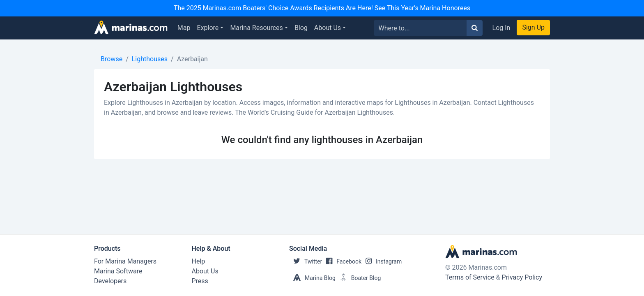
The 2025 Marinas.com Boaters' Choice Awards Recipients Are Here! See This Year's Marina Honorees (322, 8)
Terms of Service (470, 277)
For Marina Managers (125, 261)
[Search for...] (420, 28)
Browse (112, 59)
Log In (501, 28)
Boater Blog (358, 278)
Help (199, 261)
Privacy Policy (522, 277)
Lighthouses (150, 59)
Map (184, 28)
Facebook (342, 261)
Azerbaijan (192, 59)
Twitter (306, 261)
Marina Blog (312, 278)
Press (200, 281)
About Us (328, 28)
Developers (110, 281)
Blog (301, 28)
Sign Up (533, 27)
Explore (208, 28)
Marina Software (118, 271)
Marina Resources (256, 28)
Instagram (382, 261)
